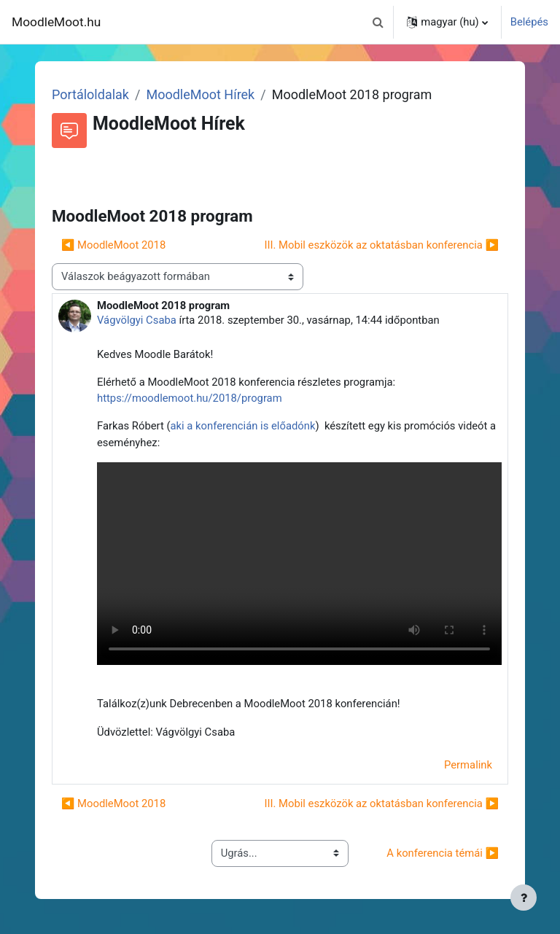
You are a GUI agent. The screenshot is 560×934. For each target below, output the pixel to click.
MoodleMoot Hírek (200, 94)
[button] (378, 22)
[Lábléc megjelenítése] (524, 898)
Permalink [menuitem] (468, 765)
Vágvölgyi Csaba (137, 320)
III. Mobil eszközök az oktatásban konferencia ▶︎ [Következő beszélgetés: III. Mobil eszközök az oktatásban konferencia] (381, 245)
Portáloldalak (90, 94)
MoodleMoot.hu (56, 22)
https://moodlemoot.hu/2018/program (190, 398)
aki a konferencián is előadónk (243, 426)
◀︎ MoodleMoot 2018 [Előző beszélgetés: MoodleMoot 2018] (113, 245)
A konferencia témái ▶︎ (443, 853)
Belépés (529, 22)
